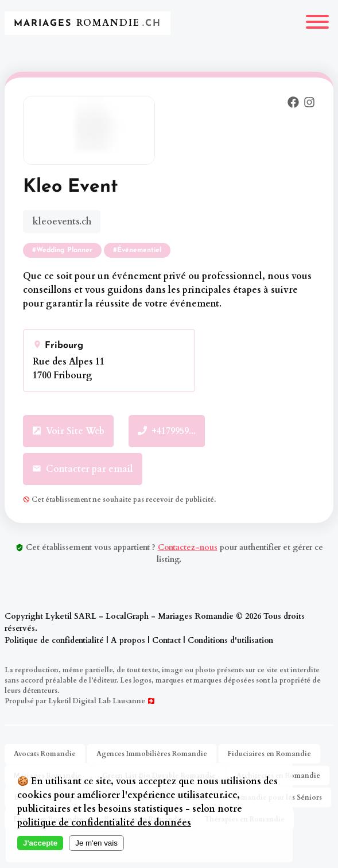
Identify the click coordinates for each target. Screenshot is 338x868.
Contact (166, 640)
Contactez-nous (188, 547)
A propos (128, 640)
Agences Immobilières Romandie (152, 754)
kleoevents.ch (62, 222)
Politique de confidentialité (54, 640)
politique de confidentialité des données (104, 823)
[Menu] (317, 23)
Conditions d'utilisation (230, 640)
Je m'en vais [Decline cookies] (96, 843)
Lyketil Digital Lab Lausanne (97, 701)
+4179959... (167, 431)
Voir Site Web (68, 431)
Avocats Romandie (45, 754)
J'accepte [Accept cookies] (40, 843)
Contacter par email (83, 469)
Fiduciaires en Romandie (269, 754)
